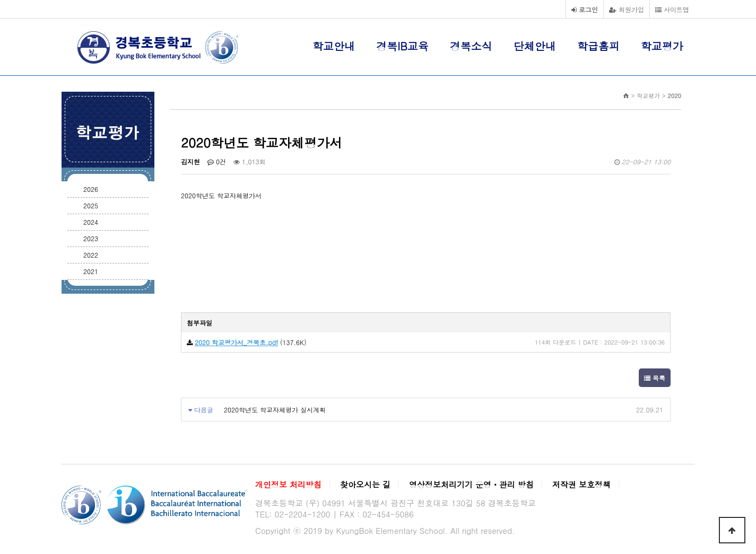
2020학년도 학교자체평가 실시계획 (275, 410)
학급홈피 (598, 46)
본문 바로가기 (0, 0)
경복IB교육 (402, 46)
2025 (91, 205)
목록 (655, 378)
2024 (91, 222)
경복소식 (471, 46)
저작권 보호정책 (581, 485)
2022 (91, 255)
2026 (91, 189)
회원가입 (627, 9)
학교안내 (334, 46)
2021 (91, 271)
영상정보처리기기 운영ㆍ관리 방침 (471, 485)
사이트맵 (672, 9)
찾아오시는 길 (365, 485)
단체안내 (535, 46)
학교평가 (662, 46)
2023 (91, 238)
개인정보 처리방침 (288, 485)
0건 (217, 161)
